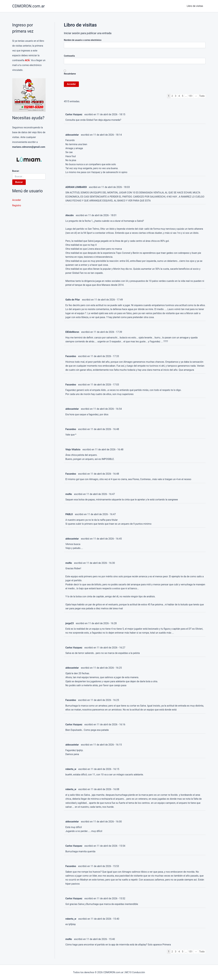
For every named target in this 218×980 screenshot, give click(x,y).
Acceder (17, 200)
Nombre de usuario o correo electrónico (83, 40)
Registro (17, 205)
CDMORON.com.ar (29, 6)
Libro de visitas (195, 6)
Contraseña (69, 56)
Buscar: (16, 171)
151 (190, 96)
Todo (202, 96)
